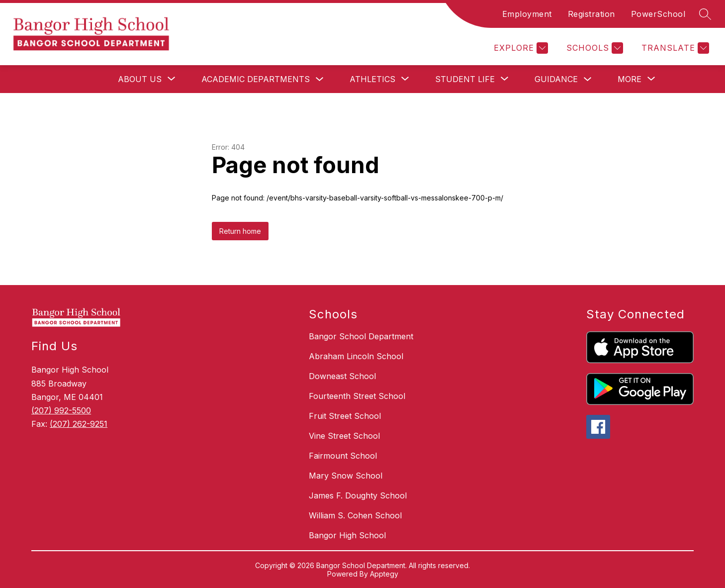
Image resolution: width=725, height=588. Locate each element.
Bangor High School (347, 535)
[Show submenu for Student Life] (465, 79)
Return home (240, 231)
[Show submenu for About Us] (140, 79)
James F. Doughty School (358, 495)
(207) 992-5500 (61, 410)
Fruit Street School (345, 416)
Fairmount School (343, 456)
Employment (527, 14)
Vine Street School (344, 436)
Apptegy (384, 574)
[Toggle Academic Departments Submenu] (320, 79)
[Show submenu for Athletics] (372, 79)
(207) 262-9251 (79, 424)
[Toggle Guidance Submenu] (588, 79)
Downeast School (342, 376)
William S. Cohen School (355, 515)
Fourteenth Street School (357, 396)
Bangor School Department (361, 336)
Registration (591, 14)
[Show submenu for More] (630, 79)
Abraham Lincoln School (356, 356)
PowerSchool (658, 14)
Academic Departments (256, 79)
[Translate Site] (674, 48)
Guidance (556, 79)
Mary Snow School (346, 476)
